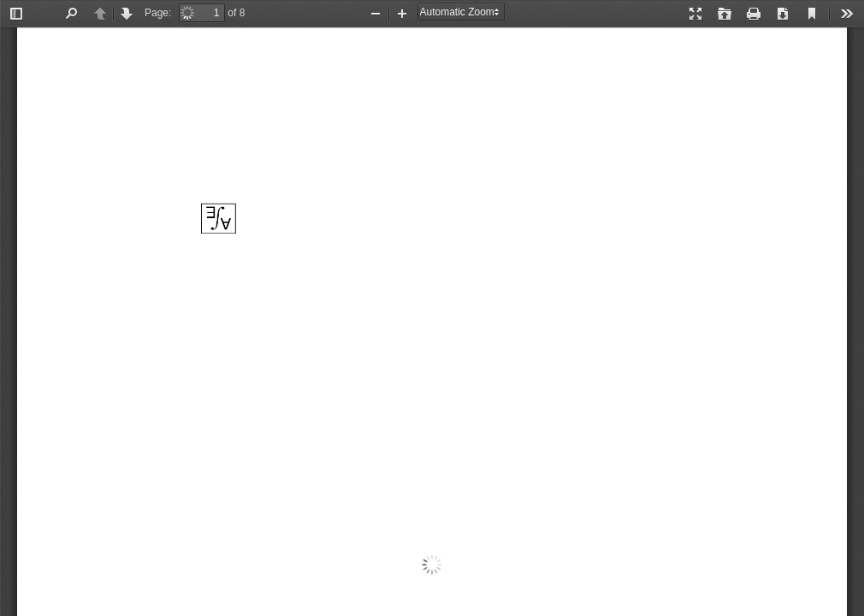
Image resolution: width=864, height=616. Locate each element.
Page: (158, 13)
